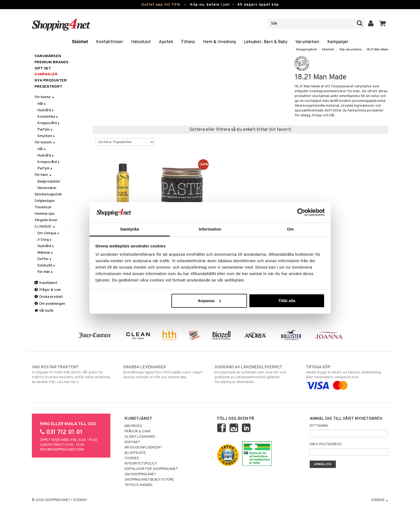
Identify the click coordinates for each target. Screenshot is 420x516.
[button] (383, 24)
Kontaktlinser (110, 42)
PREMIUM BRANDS (51, 62)
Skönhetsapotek (48, 194)
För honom (45, 142)
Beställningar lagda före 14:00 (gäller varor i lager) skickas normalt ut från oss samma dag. (164, 372)
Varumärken (307, 42)
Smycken (46, 136)
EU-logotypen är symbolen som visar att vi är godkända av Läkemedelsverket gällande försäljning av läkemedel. (256, 374)
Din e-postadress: (326, 444)
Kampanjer (338, 42)
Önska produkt (49, 297)
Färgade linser (46, 220)
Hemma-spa (44, 214)
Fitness (188, 42)
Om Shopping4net (140, 474)
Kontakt (132, 442)
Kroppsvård (49, 123)
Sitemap (80, 500)
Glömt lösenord (140, 437)
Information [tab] (210, 229)
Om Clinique (49, 233)
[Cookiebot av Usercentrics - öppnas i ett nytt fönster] (301, 212)
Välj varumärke (350, 50)
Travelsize (43, 207)
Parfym (45, 130)
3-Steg (45, 240)
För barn (43, 175)
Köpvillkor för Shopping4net (151, 469)
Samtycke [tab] (130, 229)
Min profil (134, 426)
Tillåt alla (287, 301)
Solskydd (46, 266)
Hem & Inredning (219, 42)
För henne (44, 97)
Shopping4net (306, 50)
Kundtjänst (46, 283)
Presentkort (48, 87)
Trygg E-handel (139, 485)
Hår (42, 104)
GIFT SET (43, 68)
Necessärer (47, 188)
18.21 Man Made (377, 50)
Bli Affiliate (135, 453)
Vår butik (44, 311)
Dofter (45, 259)
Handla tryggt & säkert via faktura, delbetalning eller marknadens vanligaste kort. (347, 376)
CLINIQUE (45, 227)
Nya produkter (51, 81)
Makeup (45, 253)
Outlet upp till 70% (161, 5)
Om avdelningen (50, 304)
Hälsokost (141, 42)
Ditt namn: (319, 426)
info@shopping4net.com (62, 450)
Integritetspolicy (141, 464)
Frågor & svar (48, 290)
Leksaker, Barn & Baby (266, 42)
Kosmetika (48, 117)
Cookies (132, 458)
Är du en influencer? (143, 448)
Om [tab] (290, 229)
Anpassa (209, 301)
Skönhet (80, 42)
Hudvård (46, 110)
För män (45, 272)
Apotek (166, 42)
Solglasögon (45, 201)
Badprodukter (49, 182)
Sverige (380, 500)
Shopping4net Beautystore (149, 480)
